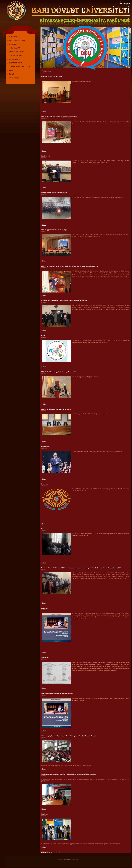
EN (128, 4)
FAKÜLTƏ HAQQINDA (17, 41)
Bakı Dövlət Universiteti (69, 860)
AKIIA (11, 70)
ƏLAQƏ (12, 74)
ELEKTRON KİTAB (16, 63)
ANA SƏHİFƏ (14, 37)
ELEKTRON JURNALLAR (20, 67)
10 (60, 852)
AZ (121, 4)
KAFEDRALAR (14, 59)
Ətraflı (44, 112)
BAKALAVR (16, 48)
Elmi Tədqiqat (14, 78)
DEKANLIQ (13, 44)
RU (125, 4)
